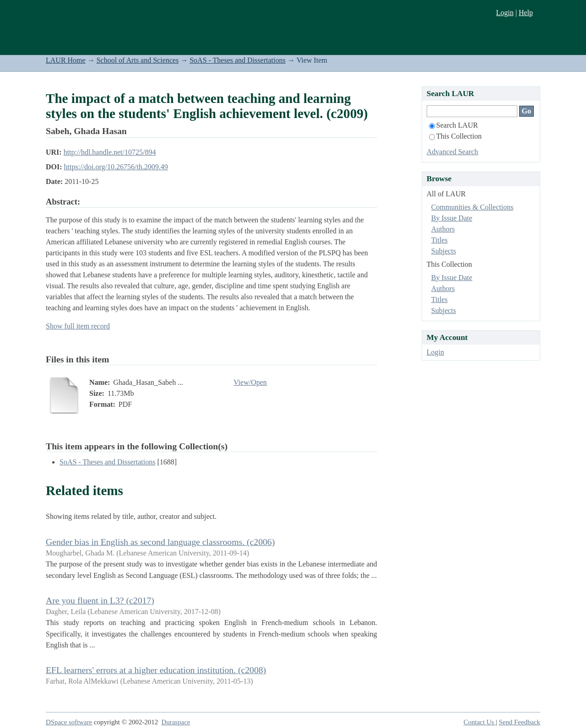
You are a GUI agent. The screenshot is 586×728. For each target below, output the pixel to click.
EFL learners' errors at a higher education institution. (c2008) (156, 670)
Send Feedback (520, 722)
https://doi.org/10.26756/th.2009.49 (116, 167)
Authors (443, 229)
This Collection (455, 136)
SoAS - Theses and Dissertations (237, 60)
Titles (439, 240)
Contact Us (480, 722)
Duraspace (176, 722)
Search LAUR (453, 125)
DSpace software (69, 722)
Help (526, 13)
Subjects (444, 251)
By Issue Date (452, 218)
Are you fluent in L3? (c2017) (100, 600)
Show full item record (78, 326)
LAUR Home (66, 60)
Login (505, 13)
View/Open (250, 382)
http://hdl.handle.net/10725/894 (110, 152)
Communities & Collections (472, 207)
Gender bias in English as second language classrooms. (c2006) (160, 542)
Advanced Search (452, 152)
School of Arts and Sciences (138, 60)
